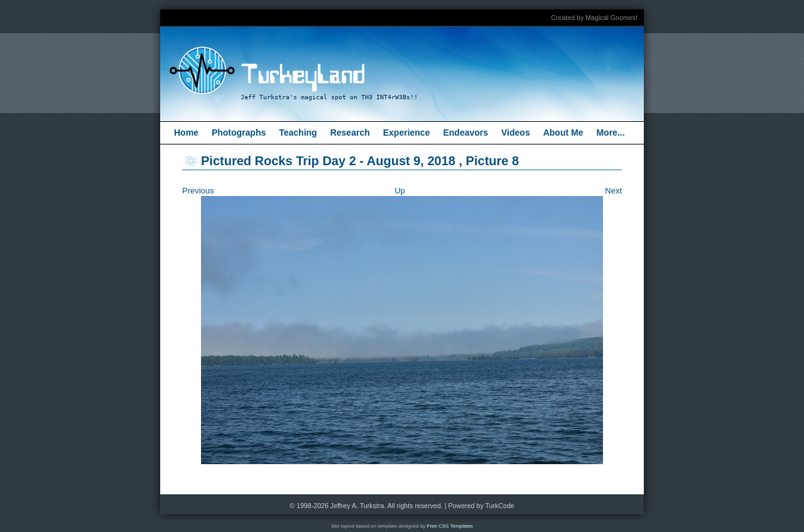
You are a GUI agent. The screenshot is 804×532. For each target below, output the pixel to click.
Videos (516, 133)
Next (613, 191)
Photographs (239, 133)
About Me (563, 133)
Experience (407, 133)
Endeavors (465, 133)
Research (350, 133)
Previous (198, 191)
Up (400, 191)
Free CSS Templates (450, 526)
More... (610, 133)
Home (186, 133)
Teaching (298, 133)
